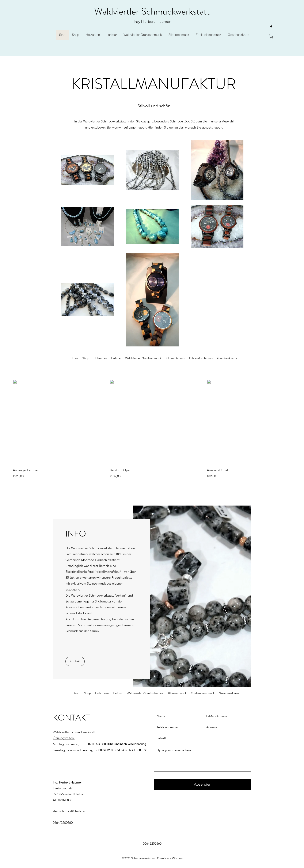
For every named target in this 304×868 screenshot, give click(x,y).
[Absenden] (203, 785)
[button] (271, 36)
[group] (152, 429)
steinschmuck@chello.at (69, 811)
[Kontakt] (75, 661)
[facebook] (271, 27)
